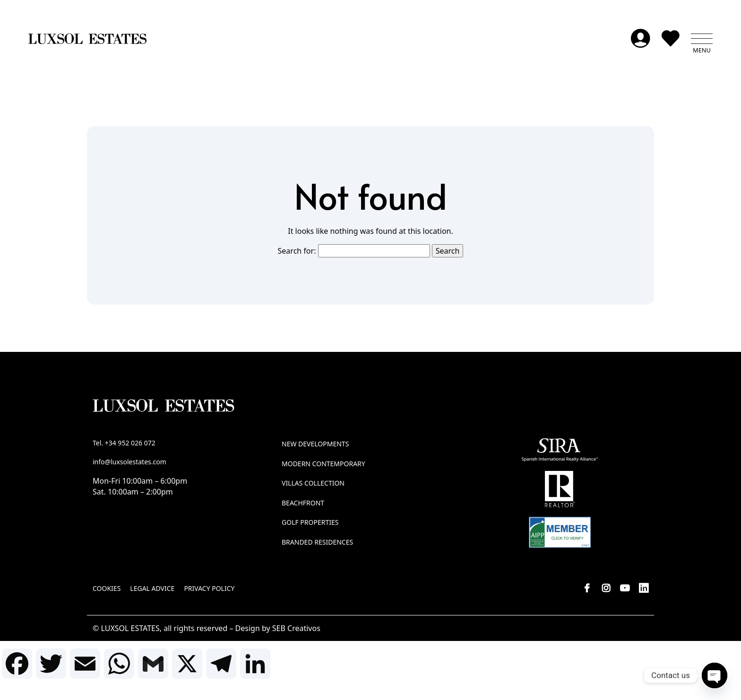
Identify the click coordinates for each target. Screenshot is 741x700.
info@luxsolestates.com (129, 463)
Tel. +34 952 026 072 (124, 444)
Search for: (297, 252)
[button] (702, 40)
